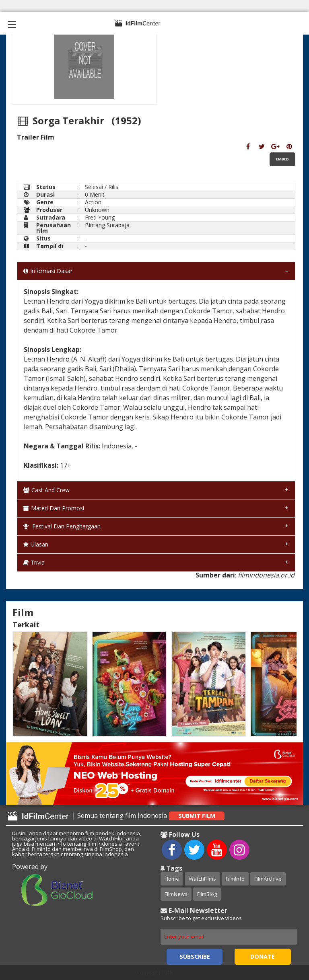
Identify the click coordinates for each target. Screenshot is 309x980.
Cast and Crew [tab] (46, 490)
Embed (282, 159)
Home (172, 879)
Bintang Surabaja (107, 225)
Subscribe (195, 956)
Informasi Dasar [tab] (48, 271)
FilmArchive (268, 879)
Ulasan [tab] (36, 544)
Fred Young (100, 217)
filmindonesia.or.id (266, 575)
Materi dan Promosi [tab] (54, 508)
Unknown (97, 210)
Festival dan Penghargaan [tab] (62, 526)
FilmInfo (235, 879)
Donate (263, 956)
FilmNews (176, 894)
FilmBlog (207, 894)
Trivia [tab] (34, 562)
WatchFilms (202, 879)
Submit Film (197, 816)
